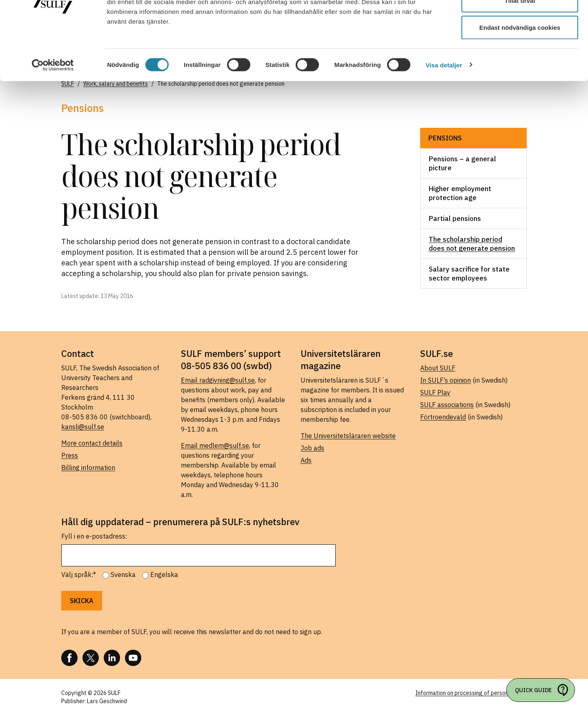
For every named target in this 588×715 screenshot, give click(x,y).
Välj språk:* (79, 575)
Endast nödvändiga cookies (520, 75)
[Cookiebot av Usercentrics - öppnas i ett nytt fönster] (53, 113)
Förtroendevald (443, 417)
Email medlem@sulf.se (215, 445)
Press (70, 455)
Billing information (88, 468)
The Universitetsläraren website (348, 436)
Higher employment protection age (460, 193)
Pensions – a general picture (462, 163)
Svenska (123, 575)
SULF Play (435, 392)
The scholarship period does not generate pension (472, 244)
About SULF (438, 368)
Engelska (164, 575)
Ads (306, 460)
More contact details (92, 443)
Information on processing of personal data (471, 693)
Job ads (312, 448)
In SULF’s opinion (445, 380)
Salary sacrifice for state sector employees (469, 274)
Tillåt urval (520, 48)
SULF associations (447, 405)
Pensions (445, 138)
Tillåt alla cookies (520, 21)
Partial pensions (455, 218)
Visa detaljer (444, 112)
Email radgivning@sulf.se (218, 380)
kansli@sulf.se (83, 427)
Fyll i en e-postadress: (94, 536)
